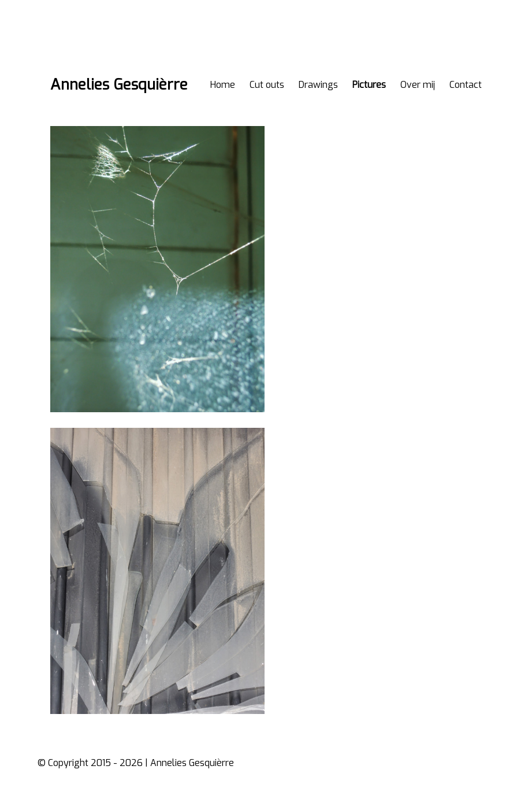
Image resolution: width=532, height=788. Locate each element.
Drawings (318, 85)
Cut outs (267, 85)
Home (223, 85)
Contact (466, 85)
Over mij (418, 85)
